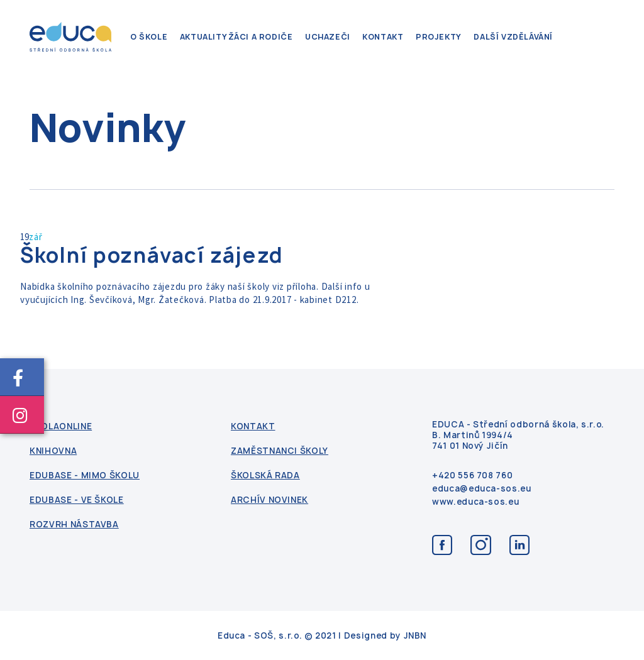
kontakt (383, 37)
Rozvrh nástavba (74, 525)
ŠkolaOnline (61, 426)
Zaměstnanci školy (280, 451)
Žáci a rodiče (261, 37)
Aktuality (203, 37)
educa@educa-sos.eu (482, 489)
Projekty (439, 37)
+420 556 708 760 (472, 476)
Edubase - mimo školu (85, 476)
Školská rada (265, 476)
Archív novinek (269, 500)
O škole (149, 37)
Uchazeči (328, 37)
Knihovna (53, 451)
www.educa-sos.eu (475, 502)
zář (36, 237)
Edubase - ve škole (77, 500)
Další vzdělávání (513, 37)
